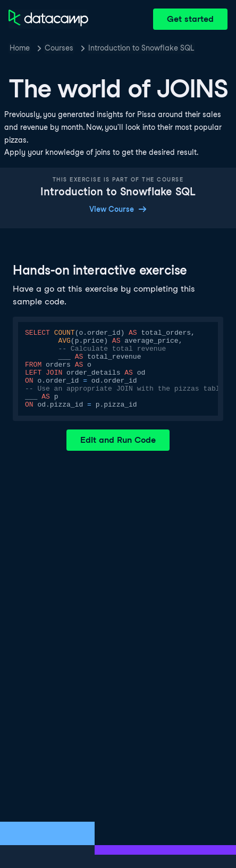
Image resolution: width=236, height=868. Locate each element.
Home (20, 48)
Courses (59, 48)
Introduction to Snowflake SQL (141, 48)
